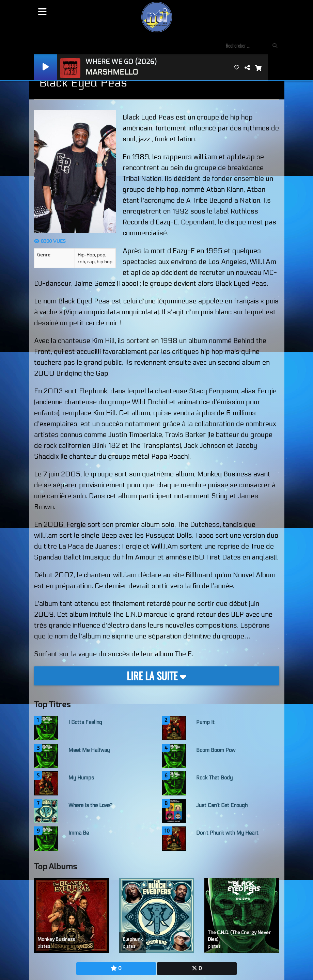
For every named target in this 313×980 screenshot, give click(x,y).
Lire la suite (156, 676)
